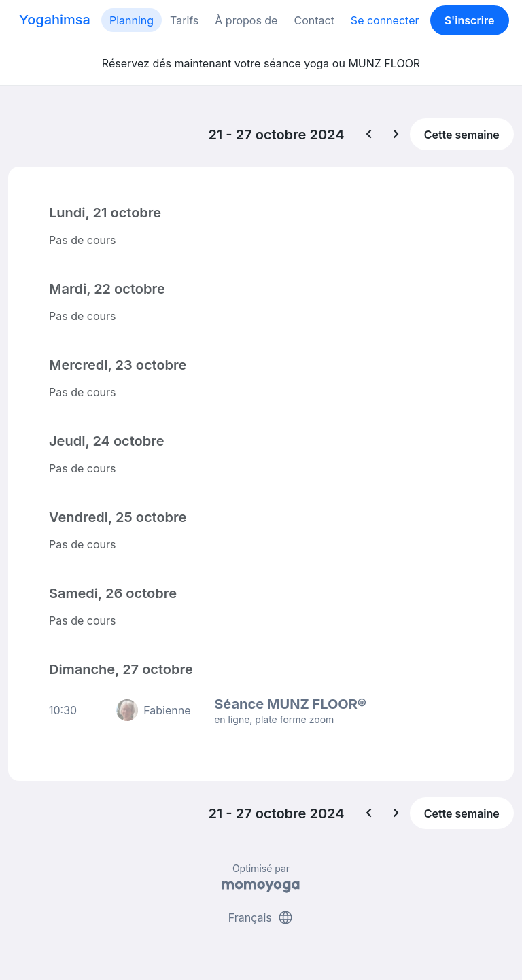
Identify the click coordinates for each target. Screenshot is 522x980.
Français (261, 917)
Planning (132, 20)
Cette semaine (462, 135)
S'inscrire (470, 20)
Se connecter (385, 20)
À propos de (246, 20)
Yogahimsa (55, 20)
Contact (314, 20)
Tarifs (184, 20)
